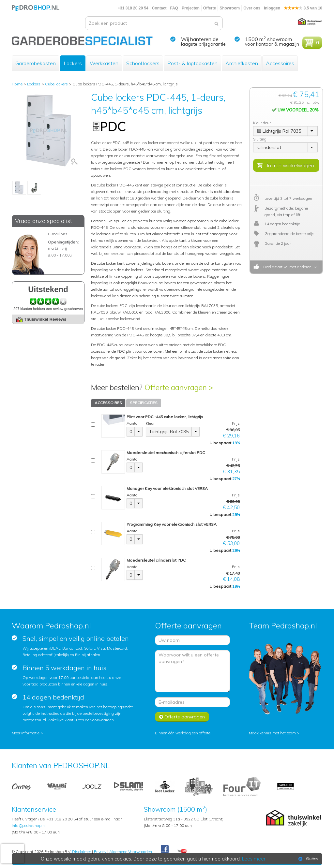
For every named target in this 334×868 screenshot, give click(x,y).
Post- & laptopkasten (192, 63)
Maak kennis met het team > (274, 733)
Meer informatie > (27, 733)
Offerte (210, 8)
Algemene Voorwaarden (131, 852)
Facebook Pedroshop (165, 849)
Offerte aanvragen (182, 717)
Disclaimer (82, 852)
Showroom (230, 8)
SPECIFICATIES (144, 403)
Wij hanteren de (200, 39)
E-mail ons (58, 234)
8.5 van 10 (303, 8)
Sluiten (307, 859)
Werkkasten (104, 63)
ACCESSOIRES (108, 403)
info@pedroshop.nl (29, 825)
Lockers (73, 63)
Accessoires (280, 63)
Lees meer (254, 859)
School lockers (143, 63)
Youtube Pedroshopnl (182, 851)
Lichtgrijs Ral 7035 (169, 432)
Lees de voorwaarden (95, 720)
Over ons (252, 8)
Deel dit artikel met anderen (286, 267)
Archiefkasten (242, 63)
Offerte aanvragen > (179, 387)
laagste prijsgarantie (203, 44)
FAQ (174, 8)
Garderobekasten (36, 63)
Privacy (100, 852)
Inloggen (272, 8)
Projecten (191, 8)
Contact (159, 8)
